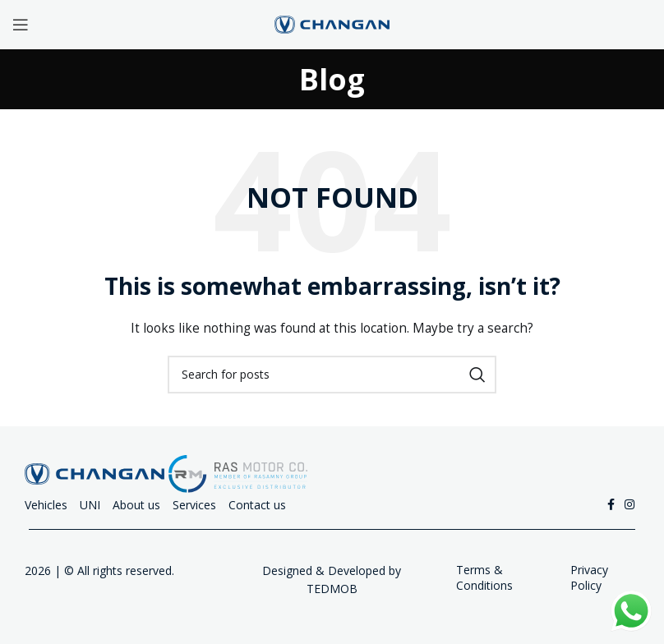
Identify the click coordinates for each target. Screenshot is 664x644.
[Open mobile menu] (21, 25)
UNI (90, 505)
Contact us (257, 505)
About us (136, 505)
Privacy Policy (589, 578)
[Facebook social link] (611, 505)
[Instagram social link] (629, 505)
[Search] (332, 375)
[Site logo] (332, 23)
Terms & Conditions (484, 578)
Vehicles (46, 505)
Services (194, 505)
